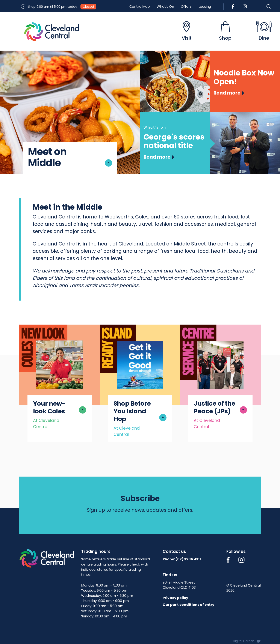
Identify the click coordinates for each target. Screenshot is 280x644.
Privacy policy (175, 598)
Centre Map (140, 7)
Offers (186, 7)
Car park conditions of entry (188, 605)
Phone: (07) (182, 559)
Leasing (205, 7)
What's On (165, 7)
